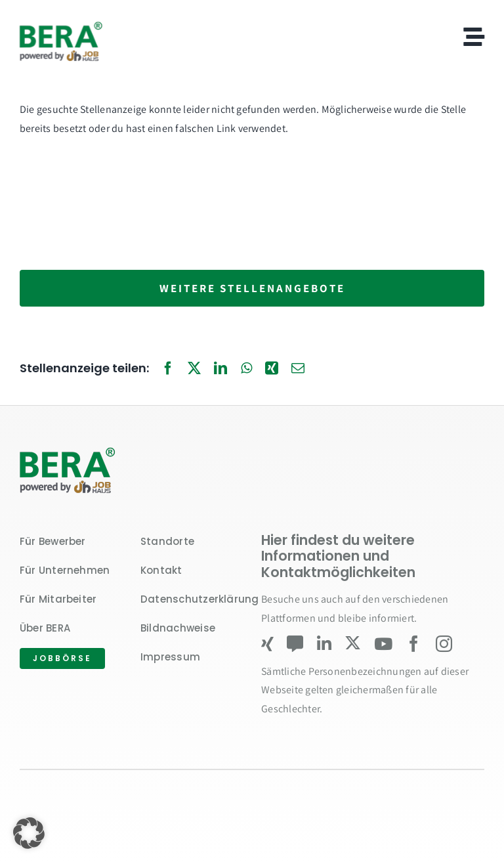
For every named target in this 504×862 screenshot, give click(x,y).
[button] (29, 833)
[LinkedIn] (220, 369)
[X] (194, 369)
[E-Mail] (298, 369)
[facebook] (414, 644)
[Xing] (272, 369)
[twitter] (353, 643)
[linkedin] (324, 644)
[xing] (267, 644)
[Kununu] (295, 644)
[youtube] (383, 644)
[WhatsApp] (246, 369)
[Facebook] (168, 369)
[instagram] (444, 644)
